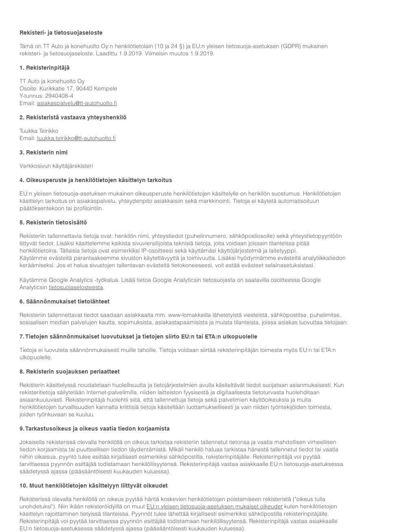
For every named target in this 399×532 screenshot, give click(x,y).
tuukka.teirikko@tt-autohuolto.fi (76, 138)
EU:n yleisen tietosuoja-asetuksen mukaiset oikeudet (215, 506)
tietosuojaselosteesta (76, 287)
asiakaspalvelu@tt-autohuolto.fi (77, 103)
